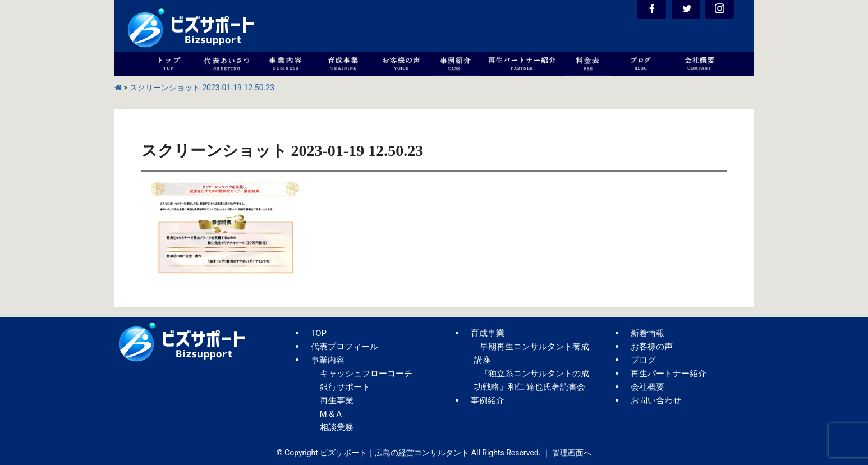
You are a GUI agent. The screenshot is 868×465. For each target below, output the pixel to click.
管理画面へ (572, 453)
